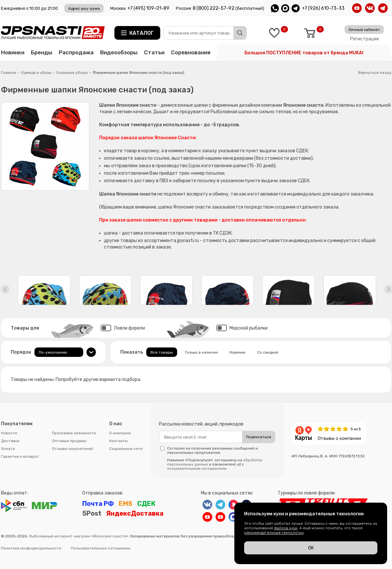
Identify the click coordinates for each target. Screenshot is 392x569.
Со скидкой (268, 352)
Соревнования (191, 52)
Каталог (142, 33)
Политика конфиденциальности (31, 548)
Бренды (42, 52)
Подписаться (259, 437)
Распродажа (76, 52)
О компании (120, 433)
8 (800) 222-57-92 (214, 8)
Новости (9, 433)
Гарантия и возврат (20, 456)
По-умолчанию (53, 352)
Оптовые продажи (69, 441)
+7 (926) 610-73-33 (323, 8)
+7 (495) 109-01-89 (148, 8)
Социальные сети (126, 449)
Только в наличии (201, 352)
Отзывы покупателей (72, 449)
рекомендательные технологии (274, 533)
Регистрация (364, 39)
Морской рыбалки (242, 328)
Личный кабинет (364, 30)
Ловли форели (123, 328)
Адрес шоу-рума (84, 8)
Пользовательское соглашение (101, 548)
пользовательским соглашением (197, 469)
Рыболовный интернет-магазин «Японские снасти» (79, 536)
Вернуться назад (375, 73)
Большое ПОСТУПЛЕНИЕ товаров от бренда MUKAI (304, 53)
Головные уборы (72, 73)
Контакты (118, 441)
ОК (311, 548)
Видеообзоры (119, 52)
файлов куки (286, 528)
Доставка (10, 441)
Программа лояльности (74, 433)
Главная (9, 73)
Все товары (162, 352)
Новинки (13, 52)
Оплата (8, 449)
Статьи (154, 52)
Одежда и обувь (36, 73)
